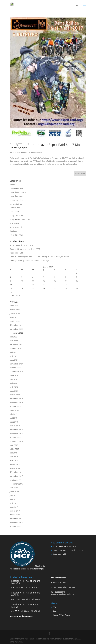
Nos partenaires (35, 152)
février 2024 (15, 310)
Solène (16, 152)
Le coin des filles (16, 200)
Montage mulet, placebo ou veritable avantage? (29, 261)
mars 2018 (14, 461)
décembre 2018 (16, 430)
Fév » (18, 295)
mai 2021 (13, 352)
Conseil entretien (17, 188)
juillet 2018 (14, 449)
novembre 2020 (16, 364)
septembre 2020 (16, 372)
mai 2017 (13, 499)
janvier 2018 (15, 468)
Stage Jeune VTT (16, 253)
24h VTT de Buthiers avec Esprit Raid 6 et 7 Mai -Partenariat (46, 146)
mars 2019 (14, 422)
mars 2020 (14, 391)
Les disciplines (16, 204)
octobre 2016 (15, 526)
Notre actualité (16, 227)
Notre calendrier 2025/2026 (21, 245)
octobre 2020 (15, 368)
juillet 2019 (14, 410)
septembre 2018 (16, 441)
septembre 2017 (16, 484)
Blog (54, 611)
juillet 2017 (14, 491)
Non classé (14, 212)
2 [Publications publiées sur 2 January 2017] (11, 277)
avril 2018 (14, 457)
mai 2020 (13, 383)
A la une (24, 152)
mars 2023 (14, 317)
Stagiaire (13, 231)
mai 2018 (13, 453)
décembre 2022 (16, 325)
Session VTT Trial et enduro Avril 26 (26, 594)
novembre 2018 (16, 433)
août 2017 (14, 488)
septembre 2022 (16, 333)
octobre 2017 (15, 480)
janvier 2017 (15, 515)
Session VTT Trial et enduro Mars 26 (26, 582)
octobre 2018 (15, 437)
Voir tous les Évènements (21, 616)
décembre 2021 (16, 344)
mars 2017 (14, 507)
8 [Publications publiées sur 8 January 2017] (76, 277)
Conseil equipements (18, 192)
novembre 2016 (16, 523)
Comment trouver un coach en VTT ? (25, 249)
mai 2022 (13, 337)
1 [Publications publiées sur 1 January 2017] (76, 273)
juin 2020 (13, 379)
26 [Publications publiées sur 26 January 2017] (44, 288)
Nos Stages (14, 223)
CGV (54, 607)
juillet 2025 (14, 306)
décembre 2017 (16, 472)
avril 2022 (14, 341)
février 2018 (15, 464)
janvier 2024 (15, 314)
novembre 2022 (16, 329)
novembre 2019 (16, 402)
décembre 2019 (16, 399)
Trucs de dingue (16, 235)
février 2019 (15, 426)
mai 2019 (13, 418)
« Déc (12, 295)
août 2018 (14, 445)
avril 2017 (14, 503)
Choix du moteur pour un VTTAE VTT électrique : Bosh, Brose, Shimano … (40, 257)
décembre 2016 (16, 519)
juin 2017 (13, 495)
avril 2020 (14, 387)
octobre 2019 (15, 406)
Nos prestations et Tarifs (20, 219)
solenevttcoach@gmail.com (62, 594)
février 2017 (15, 511)
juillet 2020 (14, 375)
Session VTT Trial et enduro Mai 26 (26, 606)
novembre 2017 (16, 476)
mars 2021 (14, 360)
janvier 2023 (15, 321)
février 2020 (15, 395)
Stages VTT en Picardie (62, 615)
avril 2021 (14, 356)
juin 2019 (13, 414)
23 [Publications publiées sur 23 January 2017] (11, 288)
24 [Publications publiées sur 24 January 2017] (22, 288)
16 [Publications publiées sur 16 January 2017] (11, 285)
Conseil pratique (17, 196)
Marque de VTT (16, 208)
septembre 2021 (16, 348)
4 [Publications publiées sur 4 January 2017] (33, 277)
